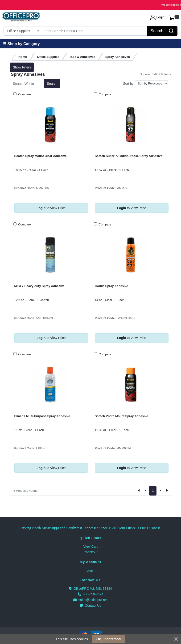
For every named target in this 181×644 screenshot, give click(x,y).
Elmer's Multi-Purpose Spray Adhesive (42, 416)
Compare (24, 94)
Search (52, 84)
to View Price (51, 208)
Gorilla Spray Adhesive (111, 286)
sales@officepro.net (90, 600)
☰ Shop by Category (21, 44)
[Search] (94, 31)
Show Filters (22, 67)
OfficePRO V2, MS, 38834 (90, 589)
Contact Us (91, 606)
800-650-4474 (91, 594)
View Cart (90, 547)
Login (90, 570)
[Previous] (146, 491)
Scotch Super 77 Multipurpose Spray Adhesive (129, 156)
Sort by (128, 84)
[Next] (160, 491)
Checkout (90, 552)
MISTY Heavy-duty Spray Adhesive (39, 286)
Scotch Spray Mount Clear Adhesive (41, 156)
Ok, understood (109, 639)
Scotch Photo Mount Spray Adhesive (121, 416)
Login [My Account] (157, 17)
